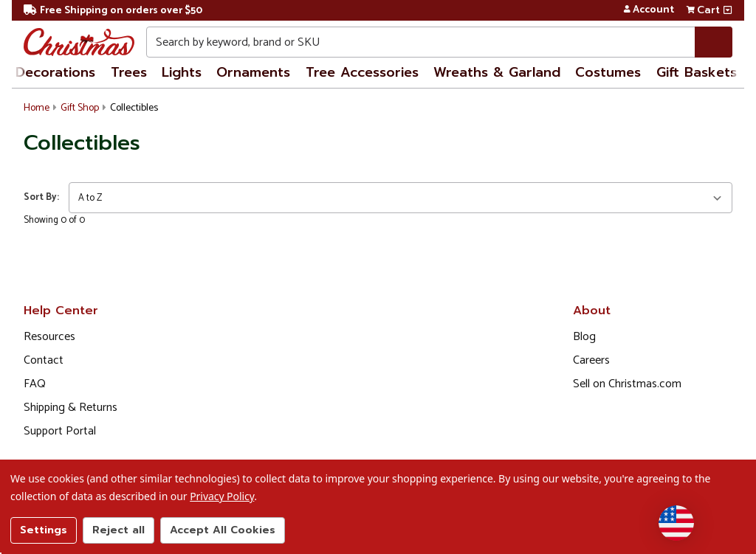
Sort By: (41, 197)
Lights (182, 72)
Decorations (55, 72)
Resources (49, 337)
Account (649, 10)
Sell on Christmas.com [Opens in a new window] (627, 384)
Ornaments (253, 72)
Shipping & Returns (71, 408)
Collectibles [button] (134, 108)
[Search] (714, 42)
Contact (44, 360)
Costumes (608, 72)
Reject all (118, 530)
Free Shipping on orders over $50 (113, 11)
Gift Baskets (697, 72)
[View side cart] (728, 10)
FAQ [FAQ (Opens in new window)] (35, 384)
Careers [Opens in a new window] (591, 360)
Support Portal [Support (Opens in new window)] (60, 431)
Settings (44, 530)
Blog (584, 337)
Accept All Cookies (223, 530)
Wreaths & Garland (497, 72)
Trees (129, 72)
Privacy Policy (222, 496)
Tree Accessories (362, 72)
